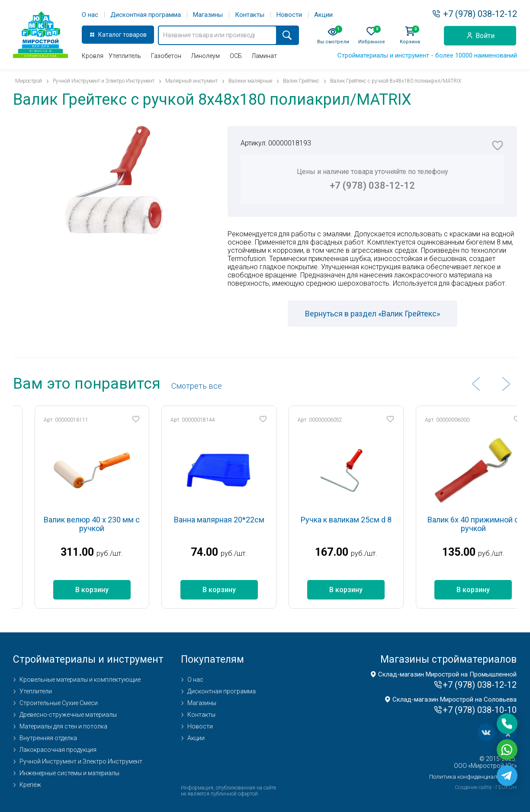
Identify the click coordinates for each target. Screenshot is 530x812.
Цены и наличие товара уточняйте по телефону (372, 179)
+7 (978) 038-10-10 (480, 710)
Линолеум (206, 56)
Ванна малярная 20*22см (238, 520)
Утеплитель (125, 56)
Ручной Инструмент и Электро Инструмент (81, 761)
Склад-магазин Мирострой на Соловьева (455, 699)
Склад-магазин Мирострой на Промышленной (447, 674)
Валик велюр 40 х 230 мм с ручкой (111, 524)
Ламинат (264, 56)
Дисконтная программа (146, 15)
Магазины (208, 15)
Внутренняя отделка (48, 738)
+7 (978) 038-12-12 (480, 14)
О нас (90, 15)
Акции (323, 15)
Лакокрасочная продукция (58, 750)
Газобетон (166, 56)
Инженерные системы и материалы (69, 773)
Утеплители (36, 691)
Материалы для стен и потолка (63, 726)
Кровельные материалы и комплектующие (80, 680)
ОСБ (236, 56)
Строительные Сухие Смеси (59, 703)
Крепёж (30, 785)
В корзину (111, 590)
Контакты (250, 15)
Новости (289, 15)
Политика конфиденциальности (473, 777)
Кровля (93, 56)
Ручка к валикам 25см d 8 (365, 520)
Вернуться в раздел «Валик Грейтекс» (373, 314)
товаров (135, 35)
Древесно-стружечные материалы (68, 715)
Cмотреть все (197, 386)
